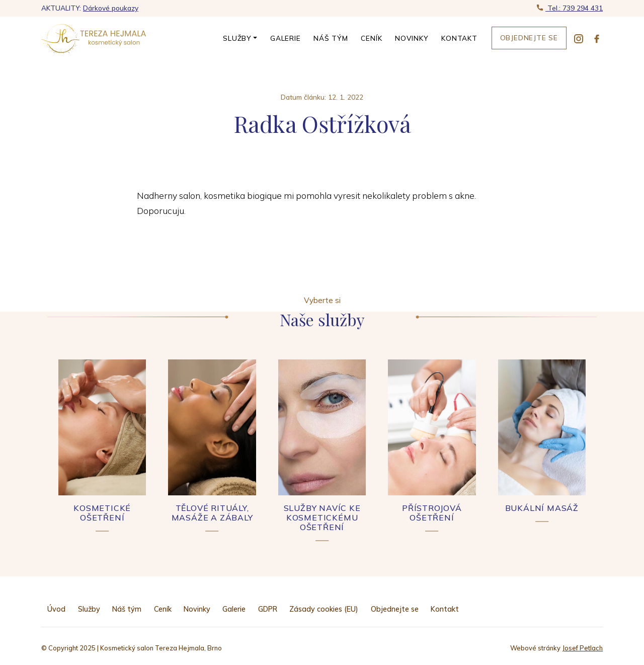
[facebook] (597, 38)
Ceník (371, 38)
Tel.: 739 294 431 (574, 8)
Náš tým (331, 38)
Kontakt (459, 38)
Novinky (412, 38)
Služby (237, 38)
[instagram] (579, 38)
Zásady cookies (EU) (324, 609)
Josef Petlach (582, 648)
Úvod (56, 609)
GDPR (268, 609)
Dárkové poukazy (111, 8)
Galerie (286, 38)
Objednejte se (529, 38)
